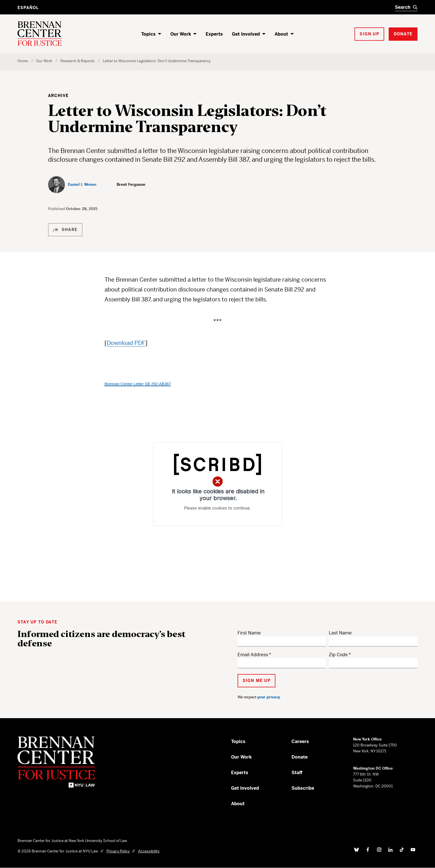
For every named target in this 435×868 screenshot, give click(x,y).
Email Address (253, 655)
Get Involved (246, 34)
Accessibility (149, 851)
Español (28, 8)
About (281, 34)
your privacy (269, 697)
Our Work (181, 34)
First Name (249, 633)
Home (23, 61)
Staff (297, 773)
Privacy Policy (118, 851)
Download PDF (126, 343)
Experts (214, 34)
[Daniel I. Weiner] (72, 185)
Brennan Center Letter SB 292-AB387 (138, 384)
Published (57, 209)
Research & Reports (78, 61)
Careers (300, 741)
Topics (148, 34)
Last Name (340, 633)
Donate (300, 757)
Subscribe (303, 788)
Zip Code (338, 655)
